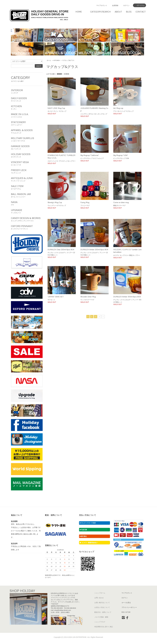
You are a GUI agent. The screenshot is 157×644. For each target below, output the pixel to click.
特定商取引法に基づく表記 (104, 627)
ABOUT (118, 12)
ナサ (27, 203)
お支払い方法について (102, 607)
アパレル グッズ (27, 131)
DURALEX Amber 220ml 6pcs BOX (94, 249)
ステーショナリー (27, 123)
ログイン (126, 5)
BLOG (129, 12)
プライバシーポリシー (129, 607)
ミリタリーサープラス (27, 139)
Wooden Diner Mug (88, 297)
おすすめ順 (51, 74)
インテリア (27, 91)
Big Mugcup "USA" (121, 155)
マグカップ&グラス (68, 60)
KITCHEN (57, 60)
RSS (123, 612)
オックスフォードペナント (27, 227)
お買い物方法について (102, 603)
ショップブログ (100, 622)
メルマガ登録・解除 (101, 617)
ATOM (128, 612)
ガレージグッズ (27, 147)
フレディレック (27, 171)
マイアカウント (102, 5)
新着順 (67, 74)
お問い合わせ (99, 598)
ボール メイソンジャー (27, 195)
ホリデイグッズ (27, 155)
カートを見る (126, 603)
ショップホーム (100, 593)
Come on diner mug (121, 202)
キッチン (27, 107)
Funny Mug (85, 202)
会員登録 (115, 5)
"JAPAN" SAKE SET (56, 297)
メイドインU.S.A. (27, 115)
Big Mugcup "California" (90, 155)
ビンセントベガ (27, 163)
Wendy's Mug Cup (55, 202)
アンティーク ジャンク (27, 179)
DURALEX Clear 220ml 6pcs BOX (61, 249)
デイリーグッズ (27, 99)
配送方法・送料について (103, 612)
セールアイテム (27, 187)
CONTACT (141, 12)
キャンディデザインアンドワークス (27, 219)
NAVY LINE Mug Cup (56, 108)
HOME (79, 12)
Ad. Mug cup (118, 108)
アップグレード (27, 211)
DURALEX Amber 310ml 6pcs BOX (127, 297)
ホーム (49, 60)
